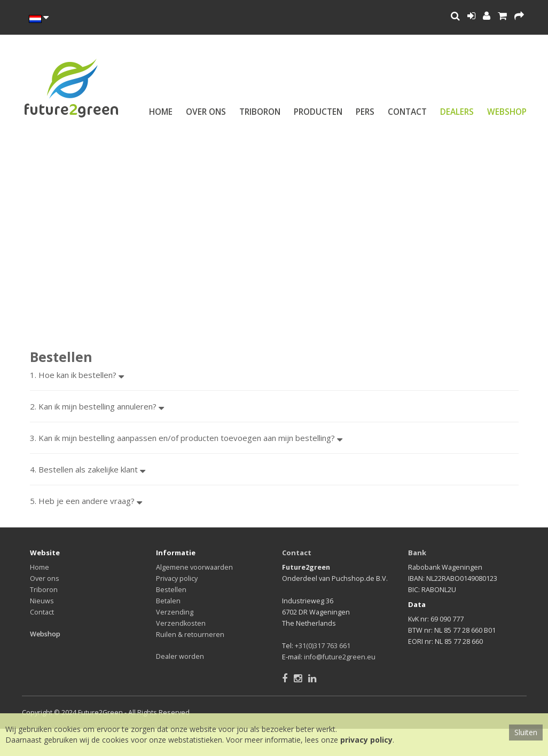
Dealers (457, 112)
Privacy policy (177, 578)
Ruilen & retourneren (190, 635)
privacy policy (366, 740)
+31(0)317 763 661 (323, 646)
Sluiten (526, 732)
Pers (365, 112)
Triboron (260, 112)
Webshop (507, 112)
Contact (407, 112)
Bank (417, 553)
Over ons (206, 112)
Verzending (175, 612)
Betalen (168, 601)
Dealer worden (180, 656)
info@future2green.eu (340, 657)
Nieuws (42, 601)
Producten (318, 112)
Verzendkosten (181, 623)
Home (161, 112)
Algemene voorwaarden (194, 567)
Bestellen (171, 590)
